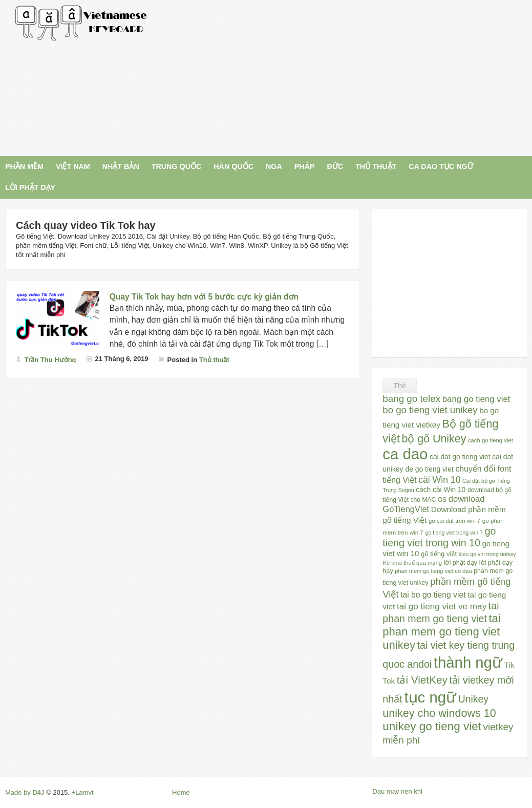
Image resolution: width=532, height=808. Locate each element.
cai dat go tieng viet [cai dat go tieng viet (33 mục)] (460, 457)
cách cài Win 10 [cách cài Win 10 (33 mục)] (441, 490)
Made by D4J (25, 792)
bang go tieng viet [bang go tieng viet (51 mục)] (476, 399)
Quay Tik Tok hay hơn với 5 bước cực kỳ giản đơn (204, 297)
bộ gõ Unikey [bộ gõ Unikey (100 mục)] (434, 439)
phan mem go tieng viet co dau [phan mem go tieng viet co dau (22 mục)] (433, 571)
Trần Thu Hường (50, 360)
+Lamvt (83, 792)
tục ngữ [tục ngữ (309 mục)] (430, 697)
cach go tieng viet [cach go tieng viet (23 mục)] (491, 440)
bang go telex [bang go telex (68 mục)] (411, 399)
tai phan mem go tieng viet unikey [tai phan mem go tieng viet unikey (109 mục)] (441, 632)
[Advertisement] (349, 77)
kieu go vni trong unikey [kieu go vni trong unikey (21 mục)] (487, 554)
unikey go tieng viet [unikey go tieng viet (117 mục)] (432, 726)
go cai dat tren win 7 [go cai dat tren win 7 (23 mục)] (454, 521)
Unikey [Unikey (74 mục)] (473, 699)
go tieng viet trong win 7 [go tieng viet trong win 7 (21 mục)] (454, 533)
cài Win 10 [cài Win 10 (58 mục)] (439, 480)
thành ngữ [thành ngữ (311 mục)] (468, 662)
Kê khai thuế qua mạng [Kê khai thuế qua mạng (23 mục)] (412, 563)
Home (181, 792)
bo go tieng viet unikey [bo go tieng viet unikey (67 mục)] (430, 410)
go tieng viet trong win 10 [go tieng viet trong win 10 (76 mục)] (439, 537)
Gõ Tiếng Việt (81, 23)
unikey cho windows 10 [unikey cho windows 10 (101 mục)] (439, 713)
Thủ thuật (214, 360)
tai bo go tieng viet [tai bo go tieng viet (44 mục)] (433, 595)
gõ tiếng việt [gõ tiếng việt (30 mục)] (439, 554)
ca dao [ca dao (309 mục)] (405, 454)
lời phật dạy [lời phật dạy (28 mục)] (461, 563)
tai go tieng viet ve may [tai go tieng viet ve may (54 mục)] (442, 606)
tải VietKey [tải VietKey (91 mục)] (422, 680)
